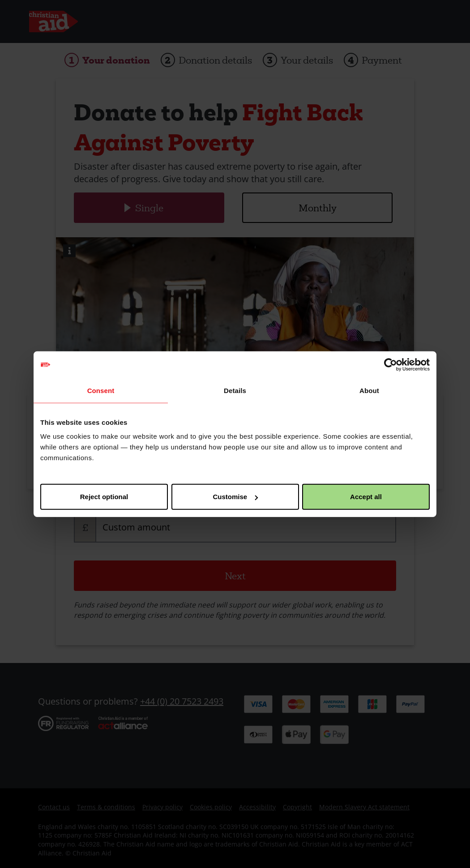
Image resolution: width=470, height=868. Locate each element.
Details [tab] (235, 390)
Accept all (366, 497)
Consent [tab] (101, 390)
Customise (235, 497)
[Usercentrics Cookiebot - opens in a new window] (391, 364)
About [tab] (369, 390)
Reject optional (104, 497)
